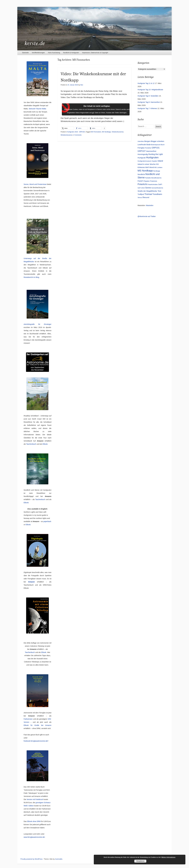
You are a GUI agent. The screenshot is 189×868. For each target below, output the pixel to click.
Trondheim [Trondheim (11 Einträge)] (157, 194)
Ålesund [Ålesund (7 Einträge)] (146, 197)
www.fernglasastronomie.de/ (34, 837)
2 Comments (77, 135)
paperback (47, 521)
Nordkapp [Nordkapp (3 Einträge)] (157, 171)
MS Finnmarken (96, 132)
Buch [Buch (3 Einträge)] (163, 145)
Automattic (59, 859)
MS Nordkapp (106, 132)
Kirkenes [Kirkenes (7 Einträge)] (141, 167)
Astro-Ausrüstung (54, 53)
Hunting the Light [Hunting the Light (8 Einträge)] (155, 154)
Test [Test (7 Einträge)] (159, 191)
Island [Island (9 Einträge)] (160, 161)
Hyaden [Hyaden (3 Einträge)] (155, 161)
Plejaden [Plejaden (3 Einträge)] (147, 181)
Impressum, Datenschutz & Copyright (95, 53)
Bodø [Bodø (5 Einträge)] (149, 145)
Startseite (25, 53)
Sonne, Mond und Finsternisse (35, 184)
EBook (45, 444)
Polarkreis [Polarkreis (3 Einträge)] (154, 181)
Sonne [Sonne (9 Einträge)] (148, 188)
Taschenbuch (31, 444)
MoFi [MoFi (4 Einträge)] (147, 167)
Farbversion (28, 719)
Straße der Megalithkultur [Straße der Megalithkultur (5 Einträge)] (147, 191)
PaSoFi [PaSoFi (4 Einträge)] (140, 181)
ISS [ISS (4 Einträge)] (157, 164)
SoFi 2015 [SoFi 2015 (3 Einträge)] (141, 188)
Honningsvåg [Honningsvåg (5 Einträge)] (143, 154)
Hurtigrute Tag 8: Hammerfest (149, 102)
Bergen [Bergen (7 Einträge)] (147, 141)
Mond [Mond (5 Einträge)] (152, 167)
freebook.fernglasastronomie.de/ (36, 741)
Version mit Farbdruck (35, 799)
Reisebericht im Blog (31, 277)
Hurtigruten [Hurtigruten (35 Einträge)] (152, 157)
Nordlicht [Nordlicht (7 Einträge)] (141, 174)
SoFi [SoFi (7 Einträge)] (160, 184)
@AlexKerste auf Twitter (147, 216)
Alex (82, 85)
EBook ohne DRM (34, 821)
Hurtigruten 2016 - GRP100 (76, 132)
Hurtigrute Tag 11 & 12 (146, 83)
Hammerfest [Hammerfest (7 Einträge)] (151, 151)
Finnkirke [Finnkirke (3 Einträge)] (148, 148)
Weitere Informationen (169, 857)
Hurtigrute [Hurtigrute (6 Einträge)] (142, 158)
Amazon (31, 582)
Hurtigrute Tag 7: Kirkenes (147, 108)
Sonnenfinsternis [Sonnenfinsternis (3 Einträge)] (157, 188)
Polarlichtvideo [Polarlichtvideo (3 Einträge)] (153, 184)
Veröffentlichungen (38, 53)
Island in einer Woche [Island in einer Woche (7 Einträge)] (147, 164)
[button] (68, 128)
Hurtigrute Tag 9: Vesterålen (148, 96)
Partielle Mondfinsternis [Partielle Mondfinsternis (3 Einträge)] (153, 178)
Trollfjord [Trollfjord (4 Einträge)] (141, 194)
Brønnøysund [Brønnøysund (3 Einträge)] (156, 145)
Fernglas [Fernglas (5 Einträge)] (141, 148)
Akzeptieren (140, 861)
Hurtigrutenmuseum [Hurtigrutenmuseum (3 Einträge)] (145, 161)
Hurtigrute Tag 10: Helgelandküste (150, 90)
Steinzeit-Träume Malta (37, 109)
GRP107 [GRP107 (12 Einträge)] (142, 151)
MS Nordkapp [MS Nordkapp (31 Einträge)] (145, 171)
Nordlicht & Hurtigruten (71, 53)
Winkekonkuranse (66, 135)
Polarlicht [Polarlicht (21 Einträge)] (142, 184)
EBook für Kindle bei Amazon (37, 725)
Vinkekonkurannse (118, 132)
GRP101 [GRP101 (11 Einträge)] (156, 148)
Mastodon (150, 205)
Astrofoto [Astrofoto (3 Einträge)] (141, 141)
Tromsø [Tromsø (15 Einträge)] (148, 194)
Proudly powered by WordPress (32, 859)
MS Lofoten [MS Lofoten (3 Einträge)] (158, 167)
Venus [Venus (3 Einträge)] (140, 197)
